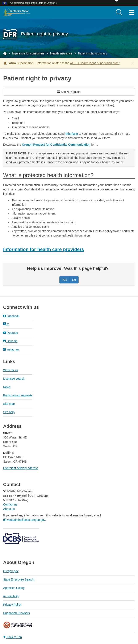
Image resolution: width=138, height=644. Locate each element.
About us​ (9, 509)
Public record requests (18, 395)
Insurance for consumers (28, 53)
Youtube (11, 333)
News (7, 387)
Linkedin (10, 341)
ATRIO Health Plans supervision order (95, 63)
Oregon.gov (11, 571)
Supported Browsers (16, 613)
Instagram (11, 349)
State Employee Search (19, 579)
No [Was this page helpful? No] (74, 280)
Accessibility (11, 596)
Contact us (10, 504)
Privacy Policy (12, 605)
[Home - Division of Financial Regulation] (5, 53)
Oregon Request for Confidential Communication (56, 145)
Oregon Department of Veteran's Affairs (18, 625)
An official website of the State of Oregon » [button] (34, 3)
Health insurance (61, 53)
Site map (9, 404)
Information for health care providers (44, 249)
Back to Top (12, 637)
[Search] (119, 13)
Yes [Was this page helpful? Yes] (65, 280)
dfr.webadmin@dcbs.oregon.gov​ (24, 520)
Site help (9, 412)
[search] (119, 13)
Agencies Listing (14, 588)
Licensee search (14, 379)
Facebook (11, 316)
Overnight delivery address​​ (21, 468)
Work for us (11, 370)
